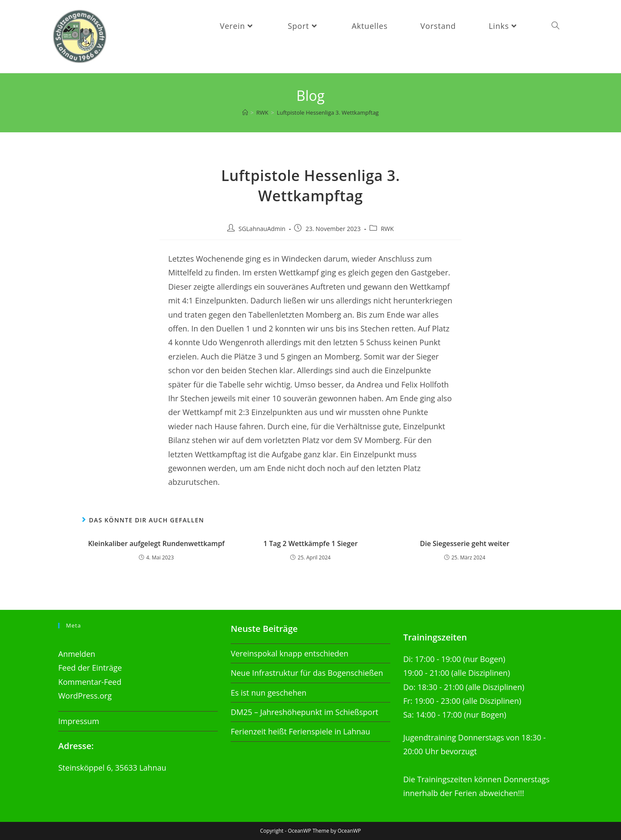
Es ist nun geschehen (269, 693)
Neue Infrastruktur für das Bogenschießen (307, 673)
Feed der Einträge (90, 668)
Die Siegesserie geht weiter (465, 543)
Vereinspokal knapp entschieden (290, 653)
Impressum (79, 721)
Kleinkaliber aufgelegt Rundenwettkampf (156, 543)
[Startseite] (245, 112)
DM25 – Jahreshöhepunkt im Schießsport (304, 712)
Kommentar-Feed (90, 682)
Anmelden (77, 654)
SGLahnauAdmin (262, 229)
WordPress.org (85, 696)
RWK (387, 229)
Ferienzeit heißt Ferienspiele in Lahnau (300, 731)
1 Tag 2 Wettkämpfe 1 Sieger (311, 543)
